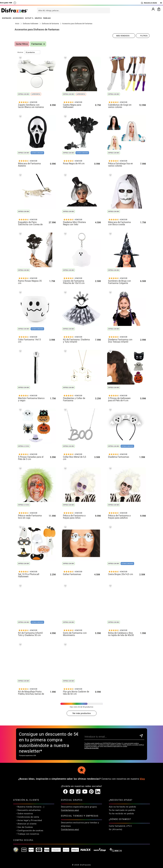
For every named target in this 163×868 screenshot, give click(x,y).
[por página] (32, 52)
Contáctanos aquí (70, 810)
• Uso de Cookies (24, 827)
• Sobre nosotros (25, 813)
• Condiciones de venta (28, 817)
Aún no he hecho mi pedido (122, 807)
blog (142, 779)
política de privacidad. (92, 748)
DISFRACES (7, 18)
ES (161, 3)
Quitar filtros (22, 44)
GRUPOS (38, 18)
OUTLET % (29, 18)
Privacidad (36, 820)
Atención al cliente (149, 3)
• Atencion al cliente (26, 824)
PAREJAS (47, 18)
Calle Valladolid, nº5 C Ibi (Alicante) (120, 828)
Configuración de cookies (30, 830)
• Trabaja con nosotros (28, 834)
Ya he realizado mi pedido (122, 810)
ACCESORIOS (18, 18)
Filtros (144, 36)
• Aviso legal (22, 820)
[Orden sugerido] (124, 36)
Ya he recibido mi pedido (121, 813)
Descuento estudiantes (29, 810)
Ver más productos (82, 713)
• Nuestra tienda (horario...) (30, 807)
